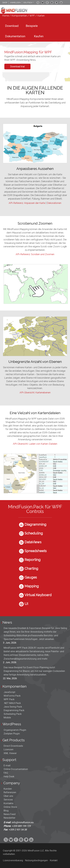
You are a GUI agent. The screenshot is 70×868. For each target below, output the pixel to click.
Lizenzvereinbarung (13, 860)
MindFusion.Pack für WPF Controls (35, 509)
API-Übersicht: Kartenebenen (35, 393)
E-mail (7, 765)
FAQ (6, 773)
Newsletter (10, 818)
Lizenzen (8, 749)
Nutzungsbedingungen (36, 860)
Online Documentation (16, 769)
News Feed (10, 814)
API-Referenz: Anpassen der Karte (27, 203)
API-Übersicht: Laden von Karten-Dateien (35, 444)
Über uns (8, 796)
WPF (32, 16)
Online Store (10, 807)
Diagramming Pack (14, 710)
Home (6, 16)
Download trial (17, 67)
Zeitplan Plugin (12, 734)
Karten (41, 16)
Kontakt (54, 860)
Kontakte (8, 803)
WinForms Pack (12, 696)
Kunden (8, 789)
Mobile (7, 717)
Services (8, 800)
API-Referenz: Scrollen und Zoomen (35, 254)
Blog (6, 811)
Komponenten (19, 16)
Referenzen (10, 792)
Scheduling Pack (13, 714)
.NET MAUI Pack (12, 703)
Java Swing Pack (13, 707)
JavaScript (9, 692)
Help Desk (9, 776)
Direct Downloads (13, 746)
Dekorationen (54, 203)
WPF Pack (9, 699)
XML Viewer (10, 753)
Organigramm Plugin (15, 730)
